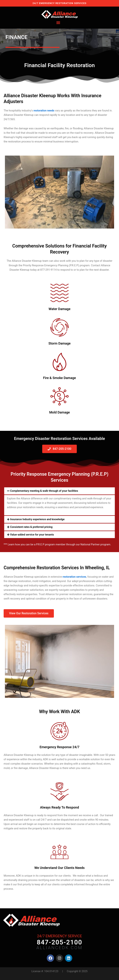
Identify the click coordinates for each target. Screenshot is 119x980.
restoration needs (44, 111)
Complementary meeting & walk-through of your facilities (44, 491)
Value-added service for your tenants (32, 535)
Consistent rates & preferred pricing (31, 527)
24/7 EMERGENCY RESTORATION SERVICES (59, 3)
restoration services (74, 577)
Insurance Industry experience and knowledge (37, 519)
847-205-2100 (59, 942)
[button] (58, 23)
